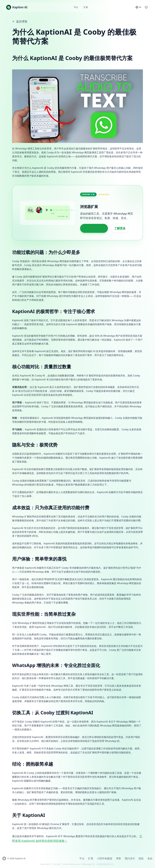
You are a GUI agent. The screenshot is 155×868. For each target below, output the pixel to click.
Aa (30, 210)
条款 (150, 858)
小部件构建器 (105, 858)
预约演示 (130, 858)
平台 (76, 7)
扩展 (86, 7)
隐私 (141, 858)
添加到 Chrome (94, 228)
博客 (119, 858)
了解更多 (120, 228)
